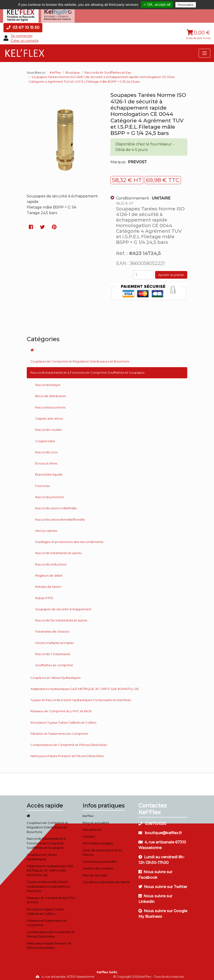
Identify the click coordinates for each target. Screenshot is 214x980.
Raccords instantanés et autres (58, 550)
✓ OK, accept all (157, 5)
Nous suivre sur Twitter (163, 884)
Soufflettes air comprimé (54, 662)
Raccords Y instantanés (53, 651)
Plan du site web (95, 872)
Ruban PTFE (44, 595)
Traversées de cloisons (52, 629)
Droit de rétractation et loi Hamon (102, 850)
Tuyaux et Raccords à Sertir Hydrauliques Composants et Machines (81, 697)
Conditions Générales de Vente (106, 879)
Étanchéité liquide (49, 472)
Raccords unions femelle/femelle (60, 516)
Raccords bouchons (50, 405)
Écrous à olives (46, 461)
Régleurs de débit (49, 573)
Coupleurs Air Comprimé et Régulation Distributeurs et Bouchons (80, 359)
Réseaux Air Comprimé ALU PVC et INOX (61, 708)
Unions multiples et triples (54, 640)
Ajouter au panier (171, 272)
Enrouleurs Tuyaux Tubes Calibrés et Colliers (63, 720)
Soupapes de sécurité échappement (63, 606)
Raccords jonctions (50, 494)
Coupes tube (45, 438)
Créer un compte (25, 38)
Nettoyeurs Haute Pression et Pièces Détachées (67, 753)
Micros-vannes (46, 528)
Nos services (92, 827)
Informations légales (98, 840)
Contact (89, 834)
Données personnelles (100, 859)
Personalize (186, 5)
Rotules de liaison (48, 584)
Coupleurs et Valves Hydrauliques (55, 675)
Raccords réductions (51, 562)
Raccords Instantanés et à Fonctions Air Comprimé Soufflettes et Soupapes (87, 370)
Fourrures (42, 483)
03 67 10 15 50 (23, 25)
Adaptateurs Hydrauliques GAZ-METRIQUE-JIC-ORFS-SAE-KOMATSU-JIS (85, 686)
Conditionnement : (143, 195)
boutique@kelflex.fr (160, 830)
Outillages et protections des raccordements (69, 539)
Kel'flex (55, 70)
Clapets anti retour (49, 416)
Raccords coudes (48, 427)
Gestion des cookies (98, 866)
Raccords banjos (48, 382)
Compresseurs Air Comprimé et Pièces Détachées (69, 742)
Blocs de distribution (51, 393)
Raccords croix (46, 449)
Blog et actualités (96, 820)
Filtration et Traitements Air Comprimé (59, 731)
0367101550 (152, 821)
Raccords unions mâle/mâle (56, 505)
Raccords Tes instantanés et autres (61, 617)
